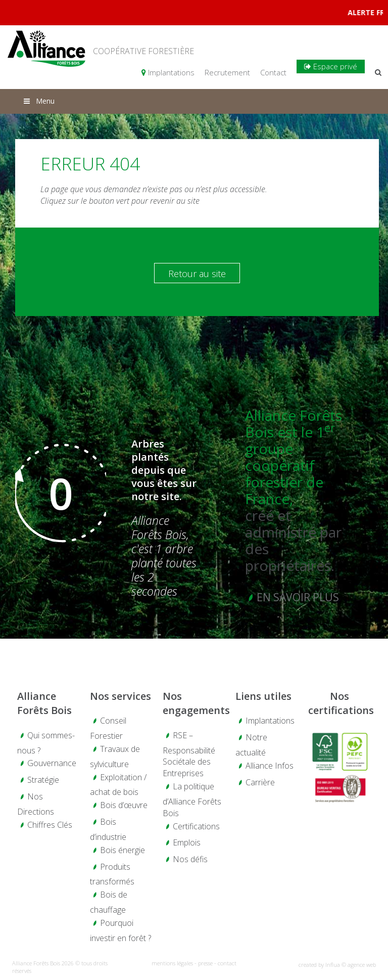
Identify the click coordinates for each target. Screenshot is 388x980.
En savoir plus (298, 597)
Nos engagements (194, 703)
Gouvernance (52, 763)
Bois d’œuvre (124, 805)
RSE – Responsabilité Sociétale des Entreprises (189, 754)
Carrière (260, 782)
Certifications (196, 826)
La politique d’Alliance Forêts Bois (192, 800)
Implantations (168, 72)
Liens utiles (263, 696)
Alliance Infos (270, 766)
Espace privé (331, 66)
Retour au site (197, 274)
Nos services (120, 696)
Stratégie (43, 780)
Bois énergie (123, 850)
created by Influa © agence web (337, 965)
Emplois (187, 842)
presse (205, 963)
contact (227, 963)
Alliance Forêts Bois (44, 703)
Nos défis (190, 859)
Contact (273, 72)
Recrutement (227, 72)
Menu (38, 101)
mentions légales (172, 963)
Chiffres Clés (50, 825)
